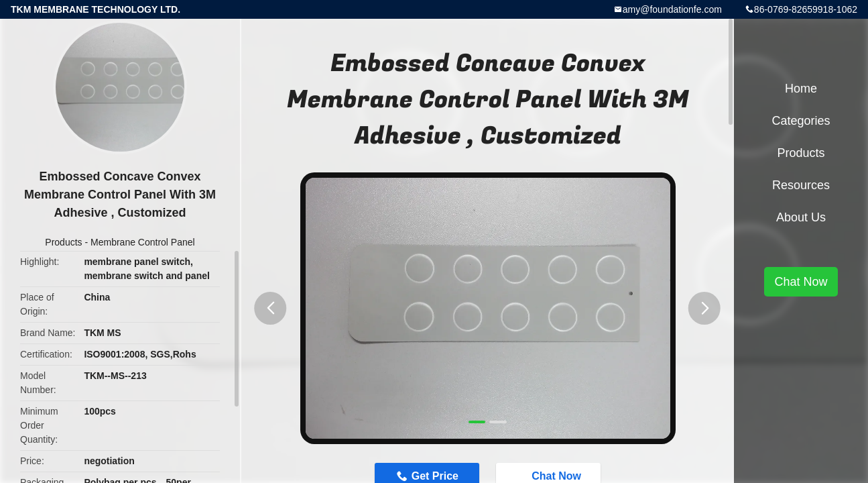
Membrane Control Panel (143, 242)
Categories (801, 121)
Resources (801, 185)
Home (801, 89)
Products (63, 242)
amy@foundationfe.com (672, 9)
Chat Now (801, 282)
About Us (801, 217)
